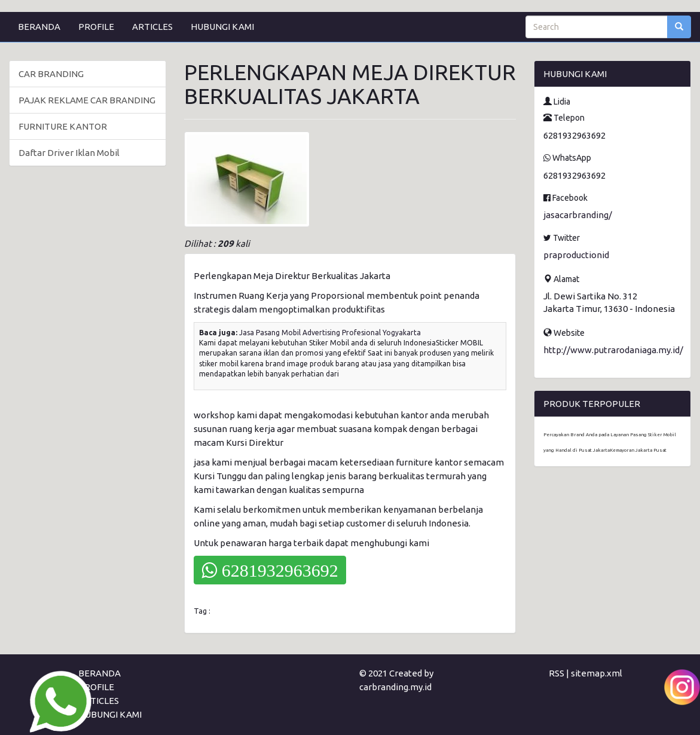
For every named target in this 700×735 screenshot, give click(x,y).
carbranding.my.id (395, 687)
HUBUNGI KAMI (222, 27)
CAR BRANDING (51, 74)
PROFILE (96, 27)
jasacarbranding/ (578, 215)
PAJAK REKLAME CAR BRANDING (87, 100)
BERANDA (39, 27)
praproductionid (576, 255)
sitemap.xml (597, 673)
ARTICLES (152, 27)
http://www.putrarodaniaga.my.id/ (613, 350)
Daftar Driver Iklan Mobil (69, 153)
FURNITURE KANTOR (63, 126)
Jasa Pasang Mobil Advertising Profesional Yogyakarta (330, 333)
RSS (557, 673)
